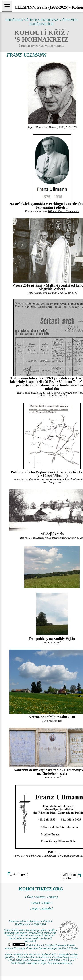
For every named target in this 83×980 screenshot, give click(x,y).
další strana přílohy (69, 876)
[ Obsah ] (36, 903)
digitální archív (57, 396)
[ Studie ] (52, 897)
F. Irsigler (27, 480)
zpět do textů (19, 875)
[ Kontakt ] (47, 908)
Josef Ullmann (56, 476)
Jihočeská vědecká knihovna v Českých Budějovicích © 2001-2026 (31, 923)
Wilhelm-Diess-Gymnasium (64, 211)
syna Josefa (60, 385)
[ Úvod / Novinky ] (36, 897)
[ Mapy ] (47, 903)
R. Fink (32, 538)
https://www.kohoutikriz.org (56, 963)
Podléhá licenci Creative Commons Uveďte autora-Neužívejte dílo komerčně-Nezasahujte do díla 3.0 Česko (41, 947)
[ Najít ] (35, 908)
